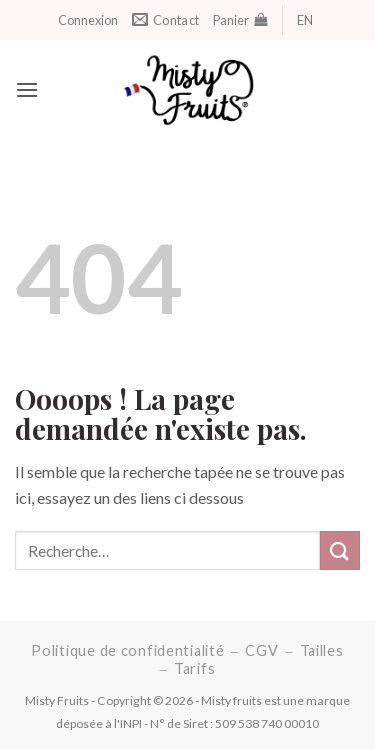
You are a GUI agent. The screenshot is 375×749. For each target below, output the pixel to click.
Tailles (322, 650)
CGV (261, 650)
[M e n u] (27, 89)
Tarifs (194, 668)
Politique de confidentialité (127, 650)
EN (305, 20)
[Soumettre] (340, 550)
